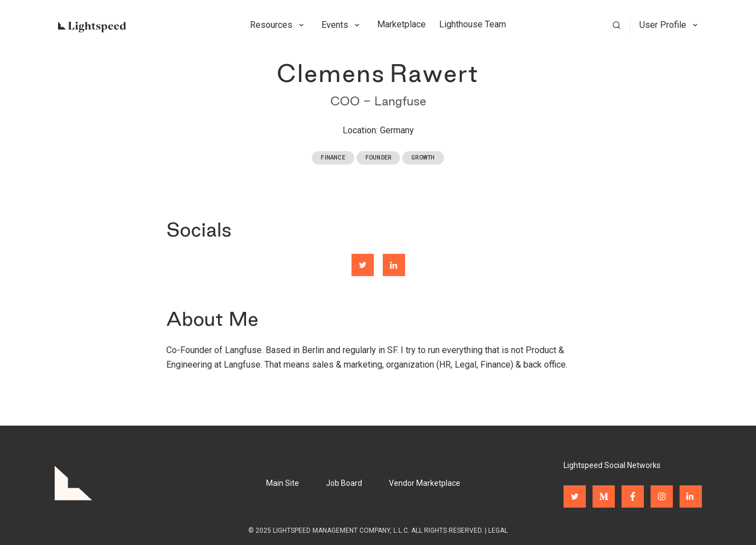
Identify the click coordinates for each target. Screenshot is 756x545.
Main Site (283, 483)
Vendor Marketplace (425, 483)
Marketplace (401, 24)
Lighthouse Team (473, 24)
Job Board (344, 483)
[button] (279, 25)
